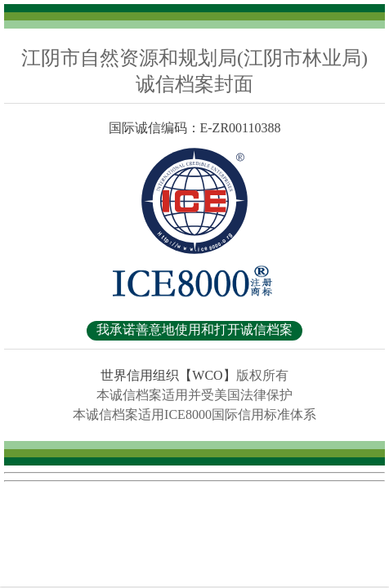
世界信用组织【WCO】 (168, 375)
